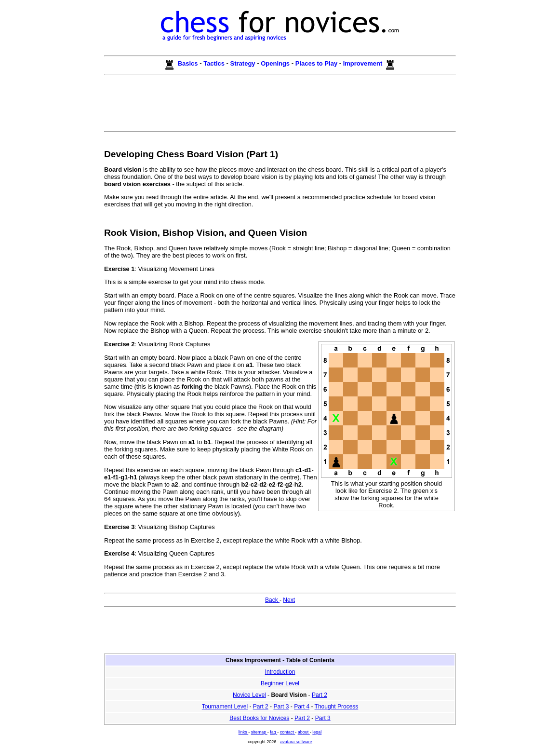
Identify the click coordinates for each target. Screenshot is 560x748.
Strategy (244, 63)
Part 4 (302, 707)
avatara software (296, 742)
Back (272, 600)
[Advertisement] (280, 107)
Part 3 (281, 707)
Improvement (364, 63)
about (304, 732)
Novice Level (249, 695)
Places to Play (317, 63)
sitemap (259, 732)
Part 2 (320, 695)
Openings (276, 63)
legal (317, 732)
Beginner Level (280, 683)
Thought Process (337, 707)
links (244, 732)
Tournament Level (225, 707)
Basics (188, 63)
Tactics (215, 63)
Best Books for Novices (259, 718)
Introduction (280, 672)
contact (288, 732)
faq (273, 732)
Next (289, 600)
